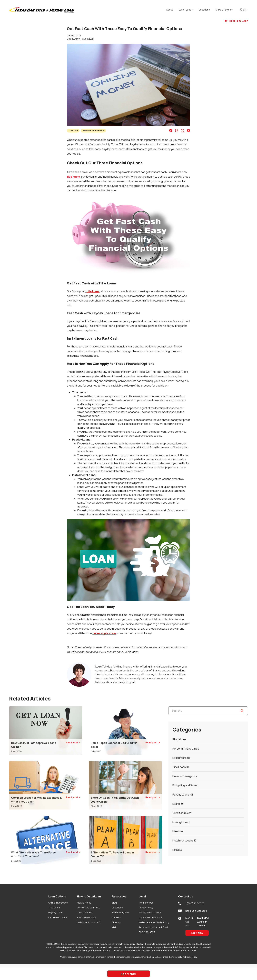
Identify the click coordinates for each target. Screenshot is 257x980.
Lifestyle (178, 831)
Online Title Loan (89, 908)
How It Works (84, 903)
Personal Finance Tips (93, 130)
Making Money (181, 822)
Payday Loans (56, 912)
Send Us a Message (193, 911)
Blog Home (179, 739)
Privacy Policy (146, 908)
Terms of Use (146, 903)
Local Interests (181, 758)
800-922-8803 (147, 932)
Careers (116, 917)
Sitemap (116, 922)
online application (104, 633)
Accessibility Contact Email (153, 927)
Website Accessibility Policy (154, 922)
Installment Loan (89, 922)
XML (114, 927)
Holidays (177, 850)
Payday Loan (86, 917)
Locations (117, 908)
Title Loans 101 (181, 767)
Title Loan (85, 912)
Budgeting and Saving (185, 785)
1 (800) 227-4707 (236, 21)
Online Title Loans (58, 903)
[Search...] (208, 711)
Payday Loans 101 (183, 795)
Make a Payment (121, 912)
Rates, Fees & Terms (150, 912)
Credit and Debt (182, 813)
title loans (73, 177)
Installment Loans (58, 917)
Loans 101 (73, 130)
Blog (114, 903)
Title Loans (54, 908)
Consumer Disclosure (151, 917)
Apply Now (197, 933)
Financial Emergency (185, 776)
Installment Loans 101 (185, 840)
